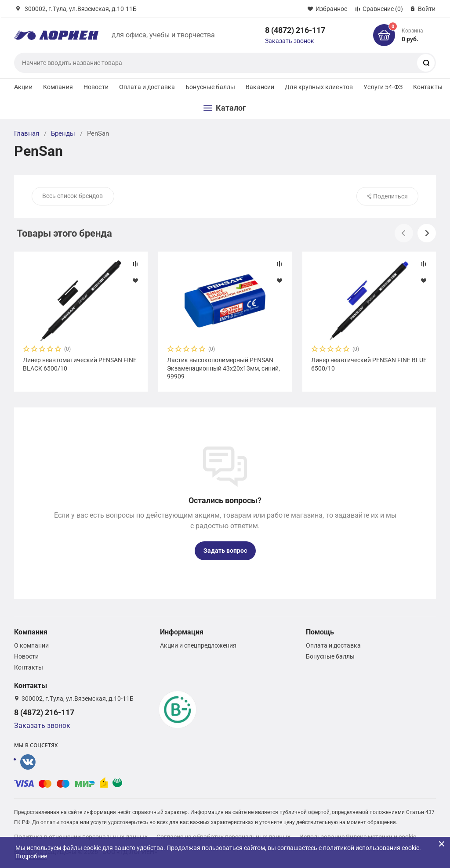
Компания (58, 87)
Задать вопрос (225, 551)
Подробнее (31, 856)
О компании (31, 645)
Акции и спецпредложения (198, 645)
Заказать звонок (290, 41)
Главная (27, 133)
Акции (23, 87)
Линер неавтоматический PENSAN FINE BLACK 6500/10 (80, 364)
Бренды (63, 133)
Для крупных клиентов (319, 87)
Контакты (428, 87)
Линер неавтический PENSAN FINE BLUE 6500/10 (369, 364)
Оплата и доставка (147, 87)
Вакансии (260, 87)
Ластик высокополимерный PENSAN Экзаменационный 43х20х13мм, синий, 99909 (223, 368)
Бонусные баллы (210, 87)
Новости (96, 87)
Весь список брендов (73, 196)
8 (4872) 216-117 (295, 30)
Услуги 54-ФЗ (383, 87)
